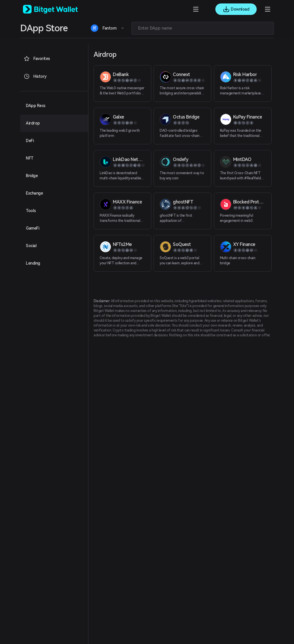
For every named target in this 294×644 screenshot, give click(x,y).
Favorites (37, 59)
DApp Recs (36, 106)
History (35, 76)
